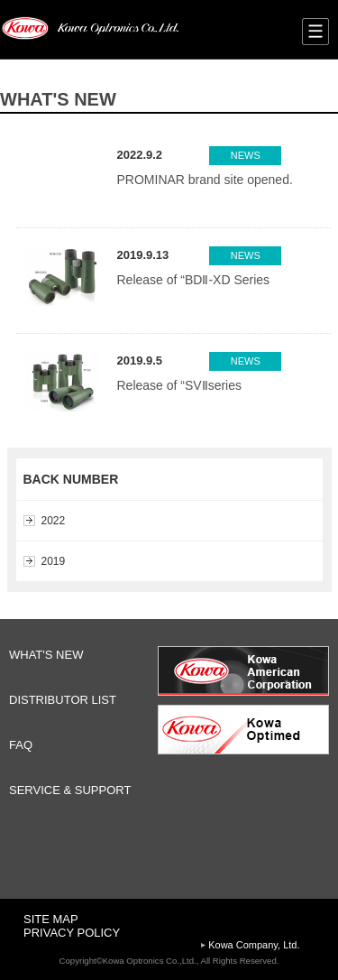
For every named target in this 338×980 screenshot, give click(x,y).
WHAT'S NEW (46, 655)
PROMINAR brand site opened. (205, 180)
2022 (54, 521)
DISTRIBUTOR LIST (63, 700)
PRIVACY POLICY (72, 933)
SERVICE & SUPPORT (70, 790)
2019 (54, 561)
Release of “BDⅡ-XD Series (194, 280)
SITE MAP (51, 919)
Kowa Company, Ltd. (254, 945)
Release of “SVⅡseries (180, 385)
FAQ (21, 745)
